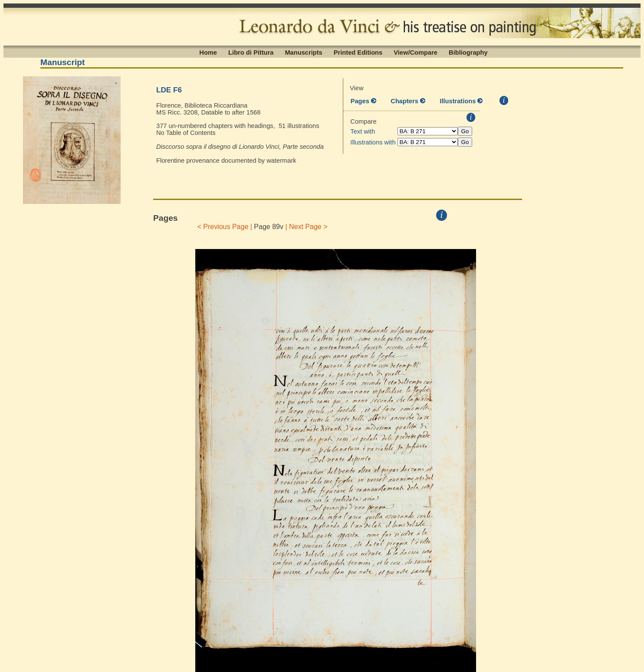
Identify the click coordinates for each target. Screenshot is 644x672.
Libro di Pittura (251, 52)
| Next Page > (306, 227)
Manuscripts (303, 52)
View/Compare (416, 52)
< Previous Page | (225, 227)
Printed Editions (358, 52)
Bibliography (468, 52)
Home (208, 52)
